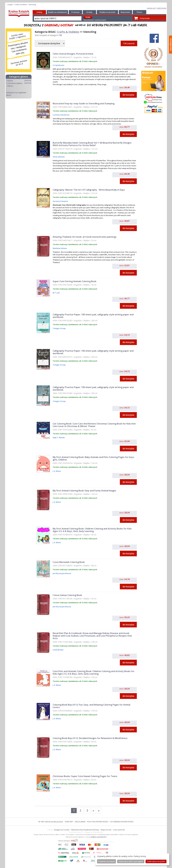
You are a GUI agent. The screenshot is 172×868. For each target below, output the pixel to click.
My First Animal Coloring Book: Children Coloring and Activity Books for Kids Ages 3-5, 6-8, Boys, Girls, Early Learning (92, 530)
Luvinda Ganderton (61, 115)
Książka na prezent (107, 12)
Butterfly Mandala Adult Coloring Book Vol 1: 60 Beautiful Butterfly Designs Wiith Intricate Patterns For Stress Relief (92, 144)
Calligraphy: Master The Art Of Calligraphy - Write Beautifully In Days (89, 190)
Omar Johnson (59, 157)
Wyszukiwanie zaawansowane (95, 20)
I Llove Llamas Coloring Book (67, 595)
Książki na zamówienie (57, 12)
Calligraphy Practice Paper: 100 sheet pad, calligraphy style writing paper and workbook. (93, 316)
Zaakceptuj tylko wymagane (131, 861)
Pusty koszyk (145, 18)
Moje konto (125, 12)
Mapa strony (106, 830)
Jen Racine (57, 573)
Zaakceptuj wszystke (156, 861)
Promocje (75, 12)
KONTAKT (69, 822)
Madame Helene (60, 248)
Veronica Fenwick (60, 201)
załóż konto (162, 8)
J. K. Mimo (57, 471)
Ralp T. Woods (59, 437)
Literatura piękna (15, 83)
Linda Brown (58, 650)
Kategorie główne (19, 77)
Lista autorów (119, 830)
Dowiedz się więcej (106, 861)
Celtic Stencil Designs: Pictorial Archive (73, 54)
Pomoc (140, 12)
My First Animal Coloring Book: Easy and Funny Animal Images (84, 491)
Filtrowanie (129, 43)
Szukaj (39, 12)
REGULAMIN (80, 822)
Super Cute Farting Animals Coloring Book (75, 281)
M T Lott (56, 293)
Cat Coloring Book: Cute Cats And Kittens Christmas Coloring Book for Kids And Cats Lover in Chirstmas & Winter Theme (94, 425)
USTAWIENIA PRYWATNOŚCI (122, 822)
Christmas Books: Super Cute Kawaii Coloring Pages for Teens (85, 776)
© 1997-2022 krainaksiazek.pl (51, 822)
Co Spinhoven (59, 65)
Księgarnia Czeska (62, 830)
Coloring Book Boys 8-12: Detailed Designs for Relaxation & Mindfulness (90, 738)
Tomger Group (59, 328)
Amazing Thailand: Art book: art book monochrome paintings (85, 237)
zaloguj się (151, 8)
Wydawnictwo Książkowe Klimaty (85, 830)
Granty (89, 12)
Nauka (10, 81)
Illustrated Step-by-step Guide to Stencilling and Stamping (84, 103)
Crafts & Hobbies (68, 32)
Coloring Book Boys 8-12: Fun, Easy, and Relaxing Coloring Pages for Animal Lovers (91, 706)
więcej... (10, 86)
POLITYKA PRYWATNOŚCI (98, 822)
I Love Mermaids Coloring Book (69, 562)
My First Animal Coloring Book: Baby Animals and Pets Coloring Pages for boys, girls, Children (94, 458)
